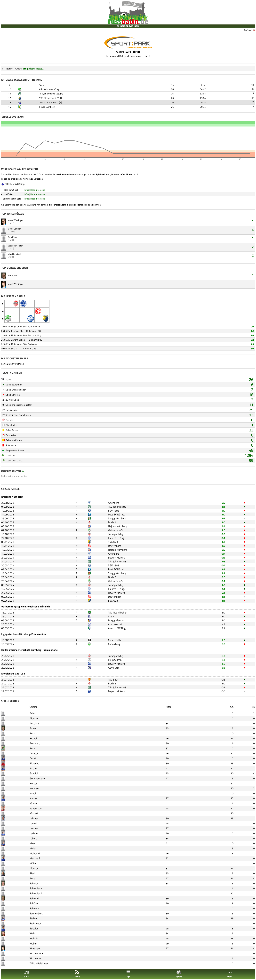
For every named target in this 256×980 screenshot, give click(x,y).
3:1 (252, 348)
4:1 (223, 569)
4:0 (223, 503)
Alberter (34, 718)
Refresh (248, 30)
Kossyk (33, 798)
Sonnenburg (36, 913)
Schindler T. (36, 893)
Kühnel (33, 803)
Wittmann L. (36, 958)
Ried (32, 873)
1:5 (223, 561)
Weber (33, 943)
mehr (230, 974)
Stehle (33, 918)
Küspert (34, 813)
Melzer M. (35, 853)
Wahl (32, 933)
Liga (128, 974)
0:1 (252, 326)
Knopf (33, 793)
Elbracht (34, 763)
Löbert (33, 838)
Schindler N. (36, 888)
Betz (32, 733)
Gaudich (34, 773)
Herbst (33, 783)
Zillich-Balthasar (39, 963)
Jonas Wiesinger (15, 220)
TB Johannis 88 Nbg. (49, 102)
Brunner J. (35, 743)
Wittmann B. (37, 953)
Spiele (179, 974)
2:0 (223, 546)
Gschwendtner (38, 778)
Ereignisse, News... (33, 69)
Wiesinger (35, 948)
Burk (32, 748)
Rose (32, 878)
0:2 (223, 558)
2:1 (252, 335)
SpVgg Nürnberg (47, 107)
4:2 (223, 624)
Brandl (33, 738)
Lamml (33, 823)
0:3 (223, 656)
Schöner (34, 903)
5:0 (223, 511)
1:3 (223, 542)
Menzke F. (35, 858)
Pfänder (34, 868)
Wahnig (34, 938)
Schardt (34, 883)
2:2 (223, 518)
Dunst (33, 758)
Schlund (34, 898)
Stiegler (34, 928)
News (77, 974)
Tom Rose (12, 237)
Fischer (34, 768)
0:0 (223, 691)
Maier (33, 848)
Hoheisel (34, 788)
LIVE (26, 974)
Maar (32, 843)
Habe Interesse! (38, 190)
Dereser (34, 753)
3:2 (223, 668)
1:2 (252, 331)
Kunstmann (36, 808)
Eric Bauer (13, 275)
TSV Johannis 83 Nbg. (49, 94)
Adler (32, 713)
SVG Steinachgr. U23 (49, 98)
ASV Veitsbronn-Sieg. (49, 89)
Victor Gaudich (15, 229)
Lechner (34, 833)
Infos (26, 190)
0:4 (223, 565)
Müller (33, 863)
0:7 (223, 554)
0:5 (223, 534)
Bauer (33, 728)
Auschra (34, 723)
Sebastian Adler (15, 246)
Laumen (34, 828)
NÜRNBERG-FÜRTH (128, 26)
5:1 (252, 340)
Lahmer (34, 818)
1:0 (223, 514)
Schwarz (34, 908)
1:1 (252, 344)
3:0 (223, 612)
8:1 (223, 538)
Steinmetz (35, 923)
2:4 (223, 526)
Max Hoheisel (14, 254)
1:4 (223, 664)
